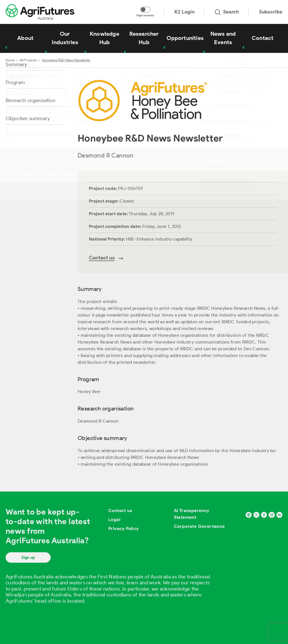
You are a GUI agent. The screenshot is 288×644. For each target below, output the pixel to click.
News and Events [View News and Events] (223, 38)
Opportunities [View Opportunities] (185, 38)
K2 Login (184, 12)
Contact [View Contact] (263, 38)
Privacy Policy (124, 529)
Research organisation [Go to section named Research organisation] (31, 100)
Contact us (120, 511)
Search (227, 12)
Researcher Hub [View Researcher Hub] (144, 38)
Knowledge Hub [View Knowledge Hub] (104, 38)
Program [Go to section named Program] (15, 82)
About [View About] (25, 38)
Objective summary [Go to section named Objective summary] (28, 118)
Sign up (28, 557)
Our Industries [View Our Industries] (65, 38)
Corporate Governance (199, 526)
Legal (114, 520)
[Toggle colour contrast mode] (145, 10)
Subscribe (271, 12)
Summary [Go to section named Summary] (16, 64)
